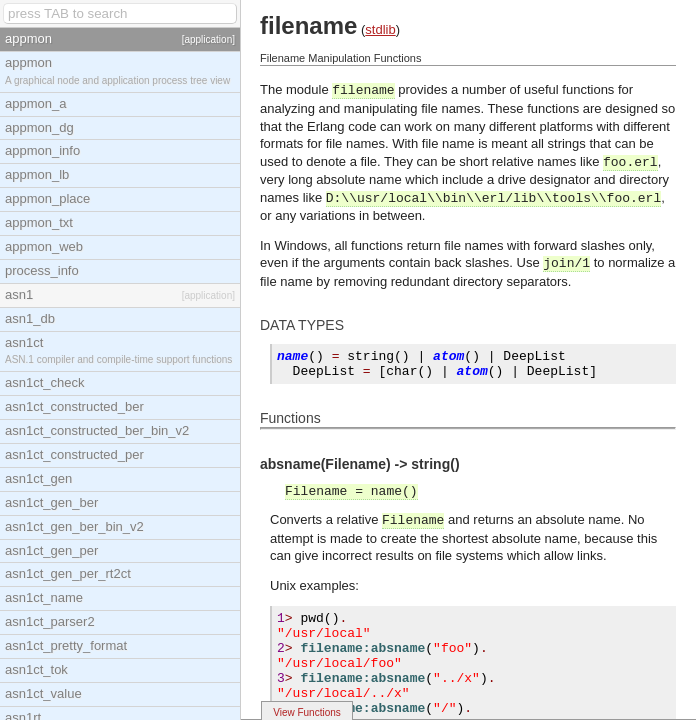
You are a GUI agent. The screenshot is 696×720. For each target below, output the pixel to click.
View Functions (307, 712)
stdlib (380, 29)
